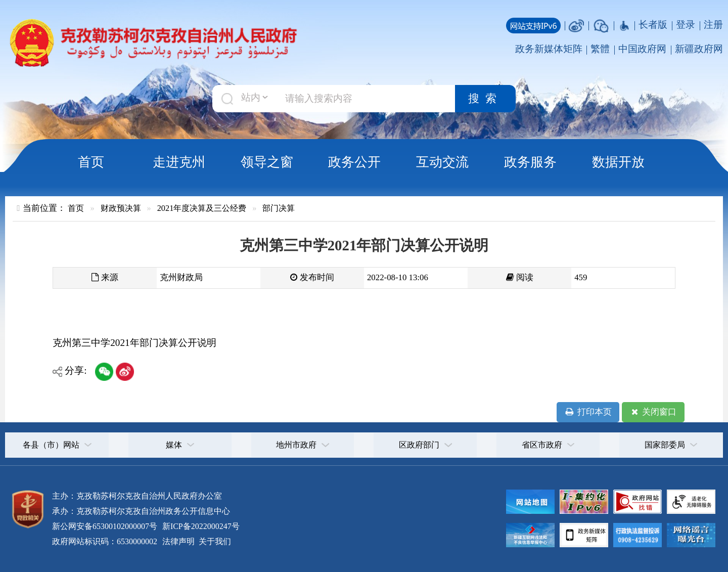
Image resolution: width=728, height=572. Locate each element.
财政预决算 (121, 208)
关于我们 (214, 541)
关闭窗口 (653, 412)
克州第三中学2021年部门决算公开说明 (134, 343)
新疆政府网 (699, 49)
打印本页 (588, 412)
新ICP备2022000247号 (200, 526)
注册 (713, 25)
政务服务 (530, 162)
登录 (686, 25)
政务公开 (354, 162)
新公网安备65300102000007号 (105, 526)
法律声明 (178, 541)
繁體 (600, 49)
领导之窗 (267, 162)
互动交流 (442, 162)
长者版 (653, 25)
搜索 (485, 99)
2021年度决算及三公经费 (202, 208)
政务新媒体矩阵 (549, 49)
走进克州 (179, 162)
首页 (91, 162)
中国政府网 (642, 49)
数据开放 (618, 162)
